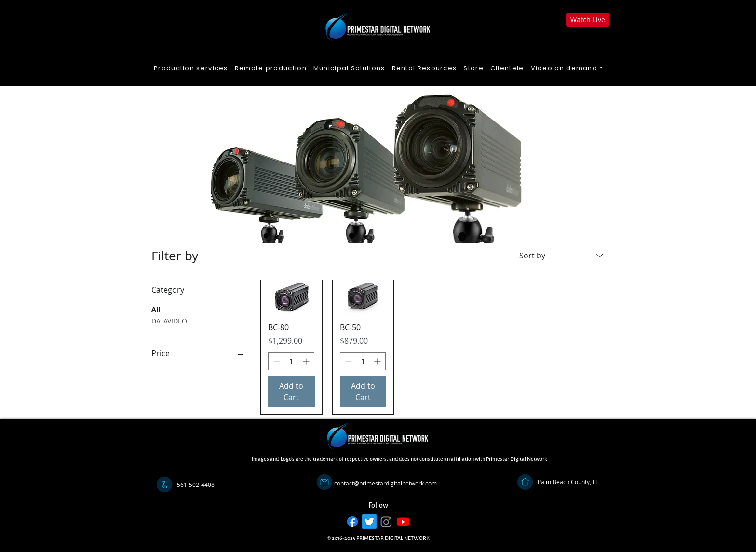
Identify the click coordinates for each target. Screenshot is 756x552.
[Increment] (307, 361)
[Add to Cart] (291, 391)
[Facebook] (352, 522)
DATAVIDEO (169, 320)
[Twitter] (369, 522)
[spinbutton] (291, 361)
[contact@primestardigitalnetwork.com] (385, 484)
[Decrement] (276, 361)
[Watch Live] (588, 20)
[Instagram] (386, 522)
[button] (567, 69)
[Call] (164, 485)
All (156, 309)
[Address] (525, 482)
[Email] (324, 482)
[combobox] (561, 256)
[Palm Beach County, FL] (568, 482)
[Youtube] (403, 522)
